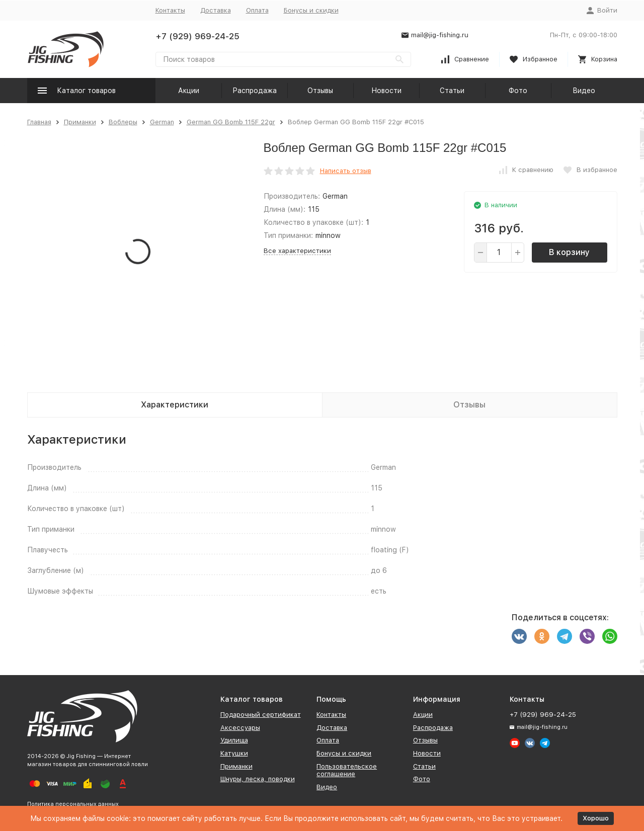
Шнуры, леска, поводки (258, 779)
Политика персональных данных (73, 804)
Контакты (170, 10)
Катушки (234, 753)
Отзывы (320, 91)
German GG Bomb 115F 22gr (231, 122)
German (162, 122)
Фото (518, 91)
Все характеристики (297, 251)
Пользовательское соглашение (347, 770)
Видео (584, 91)
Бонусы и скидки (311, 10)
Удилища (234, 740)
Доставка (216, 10)
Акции (189, 91)
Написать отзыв (346, 171)
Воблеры (123, 122)
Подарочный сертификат (261, 715)
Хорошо (596, 818)
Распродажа (255, 91)
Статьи (452, 91)
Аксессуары (240, 728)
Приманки (80, 122)
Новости (386, 91)
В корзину (569, 252)
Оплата (257, 10)
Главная (39, 122)
